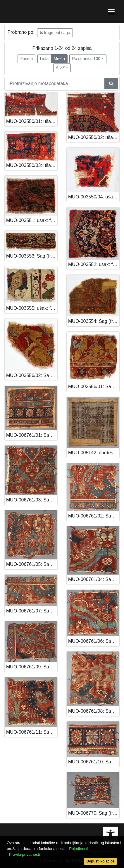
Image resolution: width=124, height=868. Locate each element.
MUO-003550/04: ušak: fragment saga (94, 197)
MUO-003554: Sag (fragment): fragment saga (94, 321)
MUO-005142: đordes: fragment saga (94, 453)
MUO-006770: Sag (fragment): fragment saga (94, 813)
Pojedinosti (79, 849)
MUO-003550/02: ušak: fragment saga (94, 137)
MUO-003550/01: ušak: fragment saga (32, 121)
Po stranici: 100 (86, 59)
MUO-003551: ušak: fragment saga (32, 220)
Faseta (26, 59)
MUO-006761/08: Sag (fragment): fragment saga (94, 711)
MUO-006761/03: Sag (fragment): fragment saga (32, 500)
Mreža (59, 59)
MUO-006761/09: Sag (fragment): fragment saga (32, 667)
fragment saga (55, 33)
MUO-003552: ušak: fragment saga (94, 264)
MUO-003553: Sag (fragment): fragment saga (32, 256)
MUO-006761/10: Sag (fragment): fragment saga (94, 762)
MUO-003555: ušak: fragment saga (32, 308)
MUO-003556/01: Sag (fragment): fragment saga (94, 387)
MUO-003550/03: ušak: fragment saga (32, 165)
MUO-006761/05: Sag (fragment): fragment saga (32, 564)
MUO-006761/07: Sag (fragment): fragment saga (32, 611)
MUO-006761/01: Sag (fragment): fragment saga (32, 435)
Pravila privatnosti (24, 854)
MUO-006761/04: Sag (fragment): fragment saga (94, 579)
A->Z (60, 68)
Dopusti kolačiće (100, 861)
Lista (44, 59)
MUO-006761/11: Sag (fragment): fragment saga (32, 732)
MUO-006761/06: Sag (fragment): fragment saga (94, 641)
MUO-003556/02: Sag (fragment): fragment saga (32, 375)
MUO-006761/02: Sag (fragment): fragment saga (94, 516)
